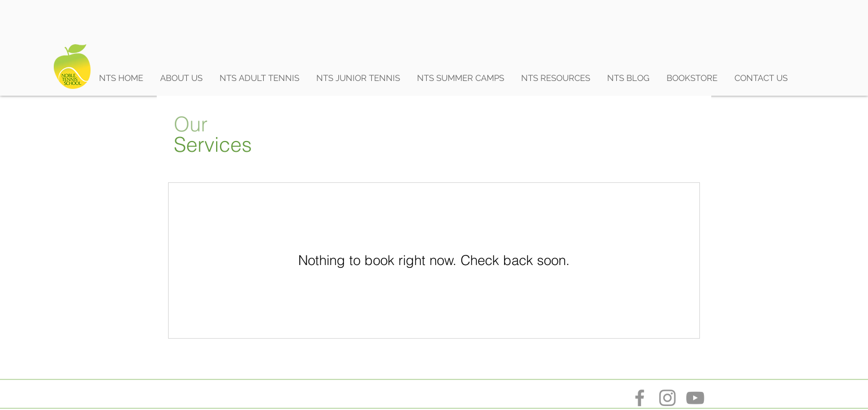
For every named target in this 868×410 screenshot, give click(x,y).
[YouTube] (695, 398)
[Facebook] (640, 398)
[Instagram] (667, 398)
